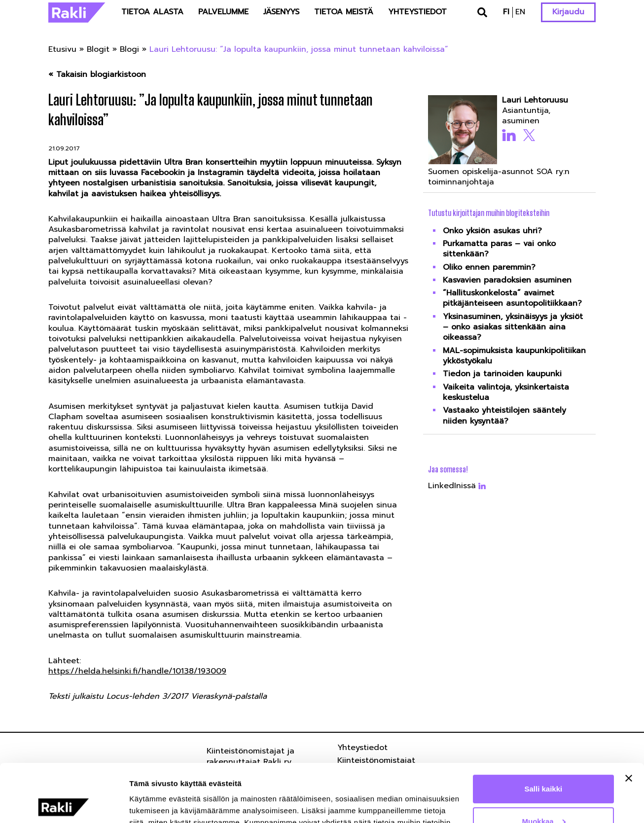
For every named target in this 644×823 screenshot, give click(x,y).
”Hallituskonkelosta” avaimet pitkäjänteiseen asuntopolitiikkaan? (512, 298)
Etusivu (62, 49)
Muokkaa (544, 763)
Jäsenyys (281, 12)
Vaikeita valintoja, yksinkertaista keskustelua (506, 392)
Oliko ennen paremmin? (489, 267)
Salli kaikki (544, 731)
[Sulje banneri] (629, 720)
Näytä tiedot (151, 804)
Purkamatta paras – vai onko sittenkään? (499, 249)
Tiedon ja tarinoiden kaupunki (502, 374)
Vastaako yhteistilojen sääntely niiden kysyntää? (504, 415)
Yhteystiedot (417, 12)
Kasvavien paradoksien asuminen (507, 280)
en (520, 12)
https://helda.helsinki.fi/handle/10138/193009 (137, 671)
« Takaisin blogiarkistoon (97, 75)
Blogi (129, 49)
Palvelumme (223, 12)
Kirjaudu (568, 12)
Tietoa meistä (344, 12)
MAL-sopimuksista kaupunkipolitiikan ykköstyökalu (514, 356)
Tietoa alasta (152, 12)
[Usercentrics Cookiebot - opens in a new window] (64, 804)
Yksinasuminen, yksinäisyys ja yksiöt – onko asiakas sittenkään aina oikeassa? (513, 327)
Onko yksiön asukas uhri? (492, 231)
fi (506, 12)
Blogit (98, 49)
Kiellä (543, 796)
